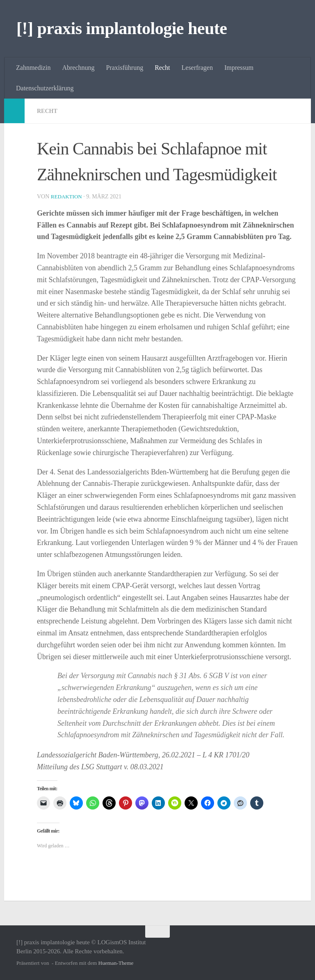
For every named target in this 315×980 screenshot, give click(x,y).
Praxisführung (125, 68)
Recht (162, 68)
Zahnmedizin (33, 68)
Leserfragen (197, 68)
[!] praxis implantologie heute (122, 28)
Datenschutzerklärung (45, 88)
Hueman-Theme (116, 963)
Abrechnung (78, 68)
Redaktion (68, 196)
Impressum (239, 68)
